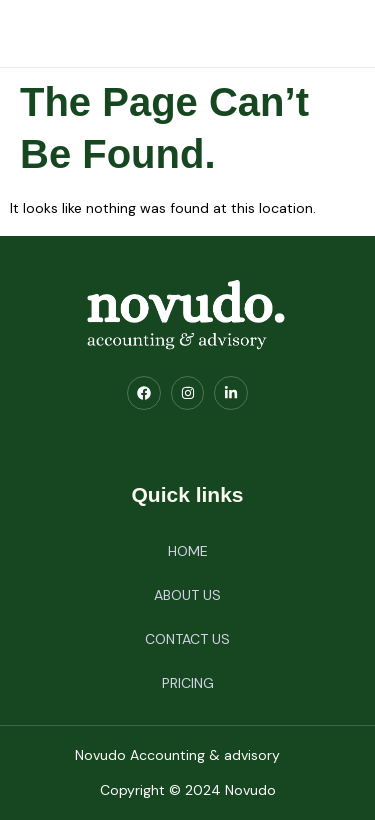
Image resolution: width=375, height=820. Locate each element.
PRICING (188, 683)
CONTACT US (187, 639)
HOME (188, 551)
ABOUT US (187, 595)
